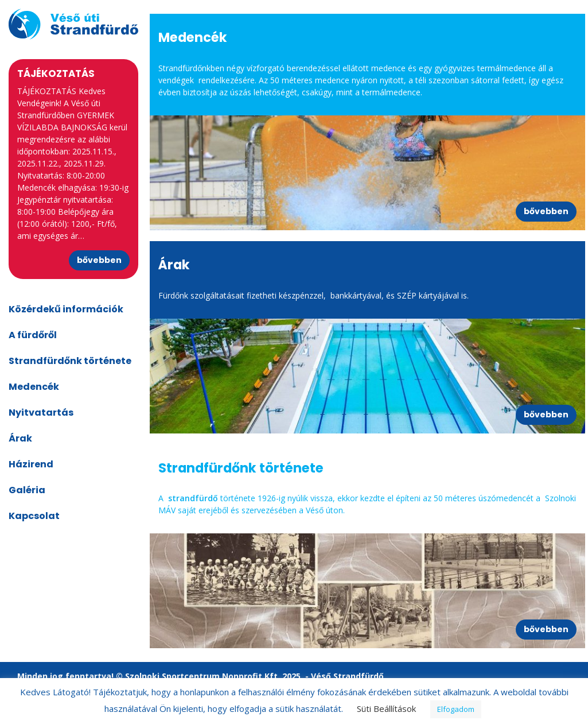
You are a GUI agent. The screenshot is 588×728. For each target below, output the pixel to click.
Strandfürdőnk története (70, 361)
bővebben (99, 260)
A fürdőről (33, 335)
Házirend (31, 464)
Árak (20, 438)
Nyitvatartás (41, 413)
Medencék (34, 387)
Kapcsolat (34, 516)
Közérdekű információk (66, 309)
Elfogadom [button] (456, 709)
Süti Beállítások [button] (386, 708)
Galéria (27, 490)
